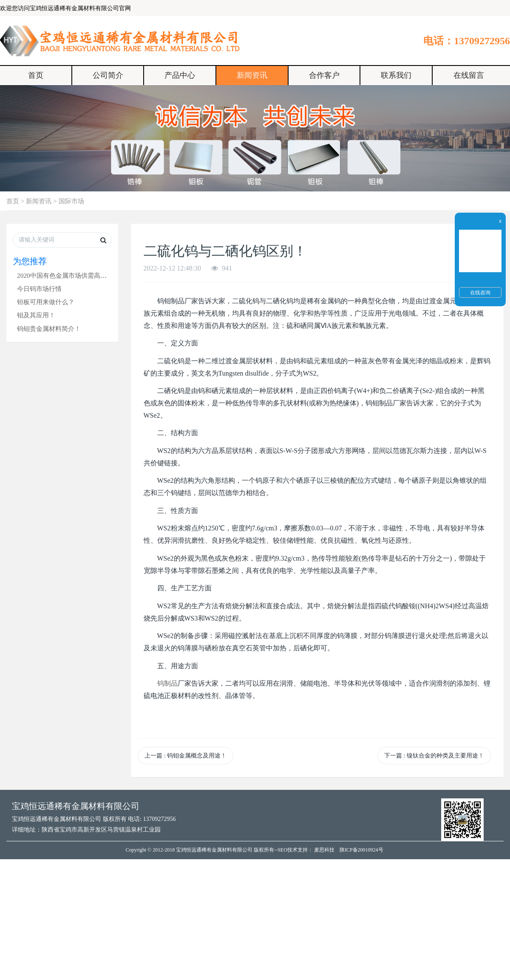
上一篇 (186, 756)
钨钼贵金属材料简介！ (49, 329)
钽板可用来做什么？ (46, 302)
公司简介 (108, 75)
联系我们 (396, 75)
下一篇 (434, 756)
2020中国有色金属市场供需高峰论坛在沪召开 (81, 275)
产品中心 (180, 75)
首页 (36, 75)
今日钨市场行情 (39, 289)
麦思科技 (324, 850)
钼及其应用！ (36, 315)
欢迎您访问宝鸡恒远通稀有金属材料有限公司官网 (65, 8)
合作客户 (324, 75)
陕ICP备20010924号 (361, 850)
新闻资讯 (252, 75)
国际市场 (71, 201)
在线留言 (469, 75)
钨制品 (167, 683)
